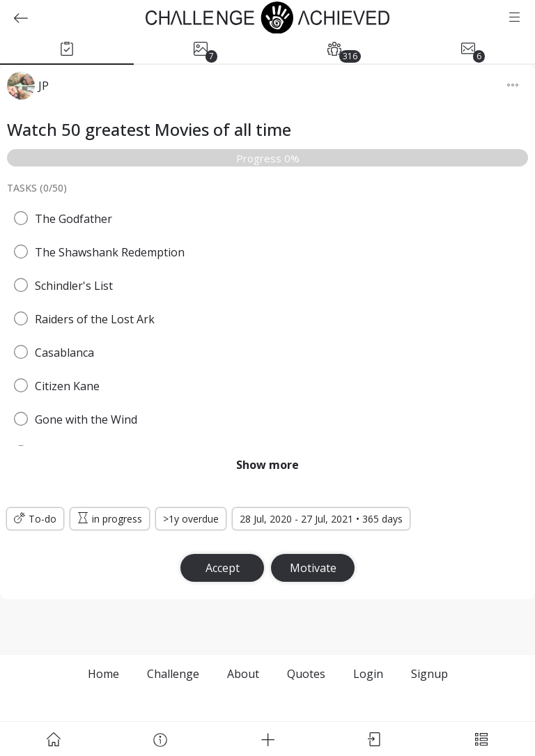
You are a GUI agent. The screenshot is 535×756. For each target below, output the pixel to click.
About (243, 674)
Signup (429, 674)
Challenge (173, 674)
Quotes (306, 674)
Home (103, 674)
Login (368, 674)
